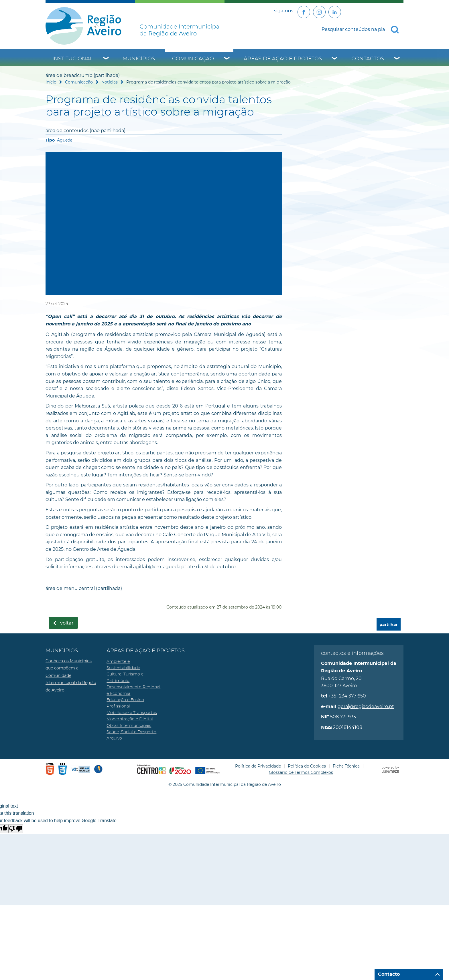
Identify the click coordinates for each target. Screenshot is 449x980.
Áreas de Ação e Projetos (283, 59)
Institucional (73, 59)
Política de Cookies (307, 766)
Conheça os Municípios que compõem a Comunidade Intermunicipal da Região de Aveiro (71, 675)
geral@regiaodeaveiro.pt (366, 706)
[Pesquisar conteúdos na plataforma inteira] (397, 30)
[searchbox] (361, 29)
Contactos (368, 59)
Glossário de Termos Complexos (301, 772)
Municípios (139, 59)
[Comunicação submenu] (227, 59)
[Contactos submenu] (397, 59)
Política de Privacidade (258, 766)
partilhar (389, 625)
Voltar (67, 623)
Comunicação (193, 59)
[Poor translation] (16, 829)
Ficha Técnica (346, 766)
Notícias (110, 82)
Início (51, 82)
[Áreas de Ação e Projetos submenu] (335, 59)
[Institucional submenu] (106, 59)
